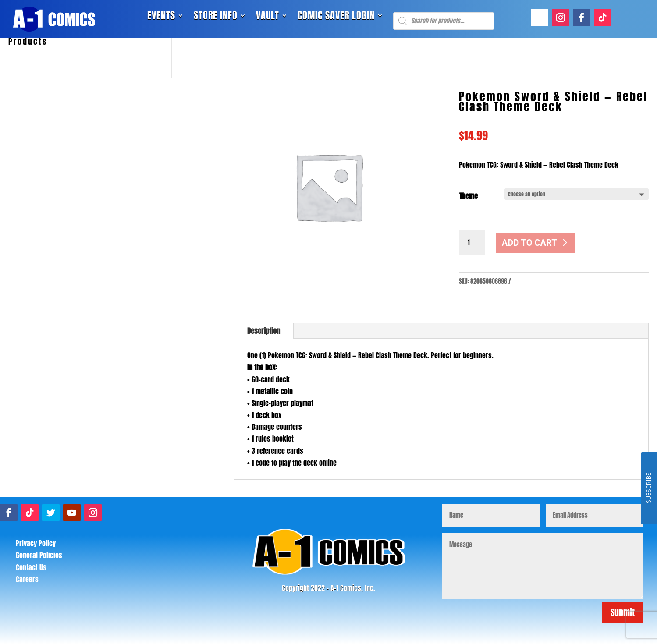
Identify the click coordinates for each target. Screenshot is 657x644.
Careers (27, 579)
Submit (623, 612)
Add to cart (529, 243)
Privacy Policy (36, 543)
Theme (469, 196)
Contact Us (31, 567)
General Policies (39, 555)
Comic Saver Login (336, 17)
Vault (268, 17)
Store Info (216, 17)
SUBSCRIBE (648, 488)
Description (264, 331)
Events (161, 17)
